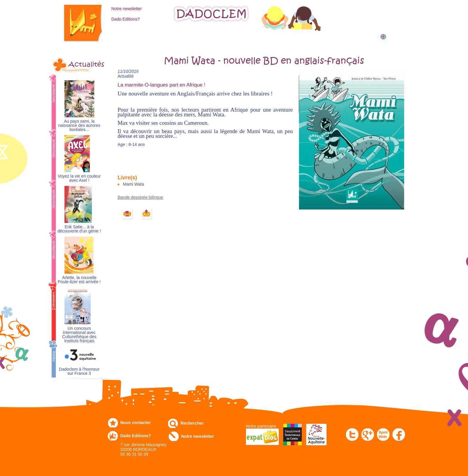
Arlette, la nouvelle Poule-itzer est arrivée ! (79, 280)
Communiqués (245, 36)
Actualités (86, 64)
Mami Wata (133, 184)
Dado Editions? (126, 19)
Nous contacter (136, 423)
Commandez (166, 36)
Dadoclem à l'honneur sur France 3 (79, 371)
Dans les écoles (334, 36)
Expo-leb (204, 36)
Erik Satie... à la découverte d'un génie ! (79, 229)
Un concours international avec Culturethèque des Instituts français (79, 335)
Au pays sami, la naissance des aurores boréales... (79, 125)
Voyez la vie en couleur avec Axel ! (79, 178)
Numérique (289, 36)
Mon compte (363, 8)
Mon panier (362, 21)
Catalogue (125, 36)
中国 (393, 43)
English (394, 37)
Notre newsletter (127, 9)
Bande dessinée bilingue (140, 197)
